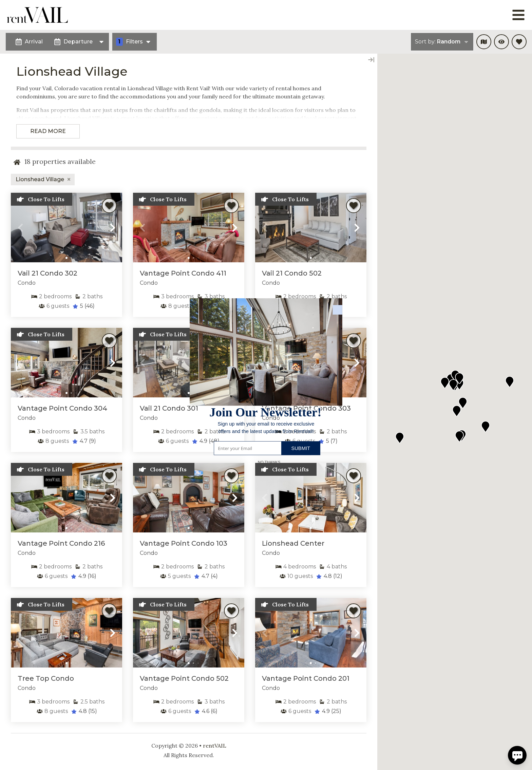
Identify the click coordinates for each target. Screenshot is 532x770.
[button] (266, 428)
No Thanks (269, 462)
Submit (301, 448)
